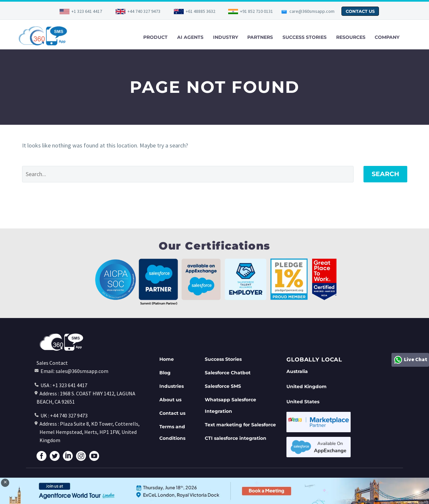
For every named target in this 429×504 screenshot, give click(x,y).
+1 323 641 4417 (87, 11)
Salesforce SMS (223, 386)
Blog (165, 373)
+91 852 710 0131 (256, 11)
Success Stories (223, 359)
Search (385, 174)
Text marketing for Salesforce (240, 425)
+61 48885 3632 (201, 11)
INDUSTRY (226, 37)
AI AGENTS (190, 37)
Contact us (172, 413)
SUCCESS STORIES (305, 37)
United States (303, 402)
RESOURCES (351, 37)
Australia (297, 371)
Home (167, 359)
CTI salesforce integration (236, 438)
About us (170, 400)
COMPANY (387, 37)
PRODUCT (155, 37)
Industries (172, 386)
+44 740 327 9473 (144, 11)
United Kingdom (307, 386)
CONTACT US (360, 11)
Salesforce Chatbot (228, 373)
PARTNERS (260, 37)
